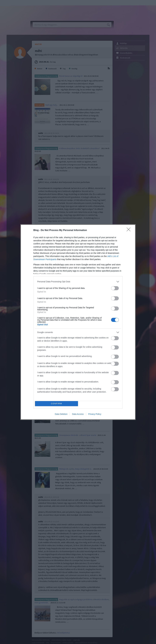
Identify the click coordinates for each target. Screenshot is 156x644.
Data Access (78, 414)
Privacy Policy (95, 414)
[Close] (130, 230)
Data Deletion (61, 414)
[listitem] (78, 282)
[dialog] (78, 322)
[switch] (115, 288)
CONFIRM (56, 404)
